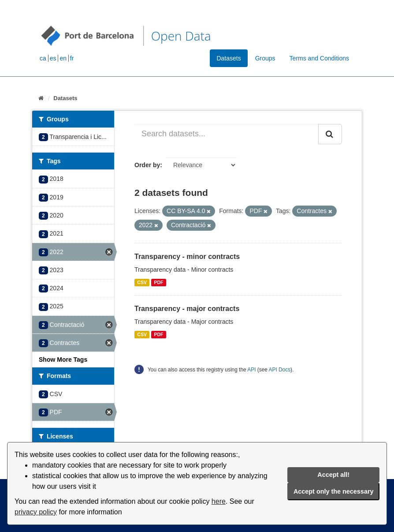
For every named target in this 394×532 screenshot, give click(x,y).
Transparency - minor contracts (187, 257)
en (63, 58)
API (251, 370)
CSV (142, 282)
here (219, 501)
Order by (147, 165)
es (53, 58)
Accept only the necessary (334, 491)
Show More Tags (63, 360)
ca (43, 58)
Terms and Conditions (319, 58)
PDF (158, 282)
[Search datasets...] (227, 134)
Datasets (229, 58)
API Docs (280, 370)
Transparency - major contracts (187, 309)
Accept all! (333, 475)
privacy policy (36, 512)
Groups (265, 58)
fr (72, 58)
